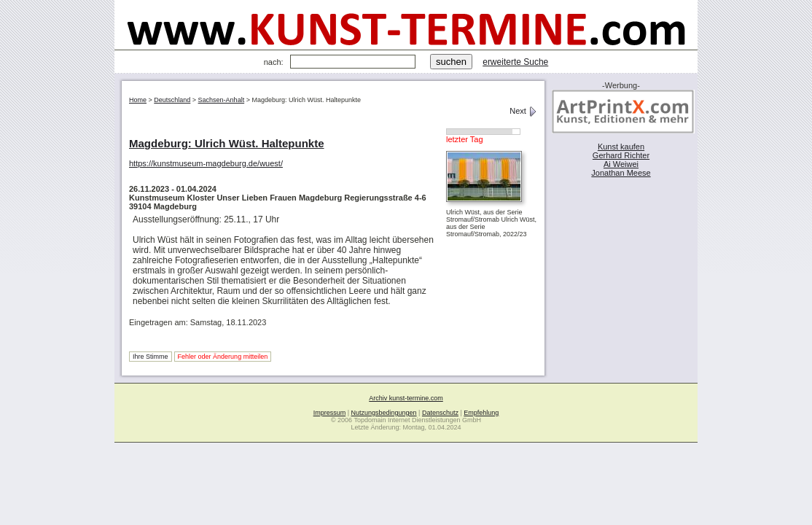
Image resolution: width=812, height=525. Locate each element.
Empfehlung (481, 413)
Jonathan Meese (621, 173)
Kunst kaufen (621, 147)
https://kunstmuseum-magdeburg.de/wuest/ (206, 163)
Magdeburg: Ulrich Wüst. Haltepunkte (227, 143)
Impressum (330, 413)
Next (523, 111)
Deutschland (172, 100)
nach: (274, 62)
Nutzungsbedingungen (384, 413)
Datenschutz (440, 413)
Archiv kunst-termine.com (406, 398)
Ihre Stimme (151, 357)
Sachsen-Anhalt (222, 100)
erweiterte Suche (515, 62)
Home (138, 100)
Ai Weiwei (621, 164)
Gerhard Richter (621, 155)
